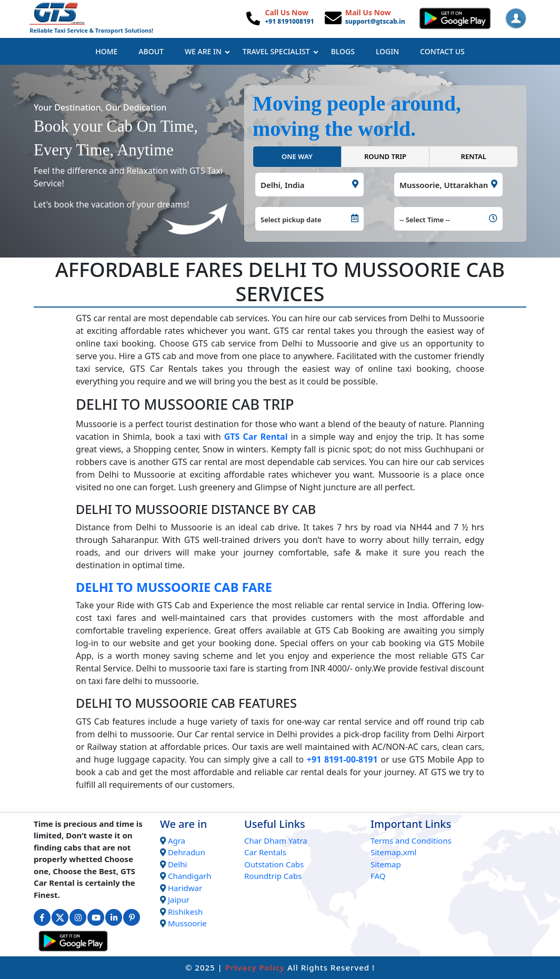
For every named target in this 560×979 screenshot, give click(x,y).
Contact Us (442, 51)
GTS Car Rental (256, 437)
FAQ (378, 876)
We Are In (207, 51)
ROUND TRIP (385, 156)
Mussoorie (187, 923)
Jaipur (179, 899)
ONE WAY (297, 156)
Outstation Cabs (274, 864)
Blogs (343, 51)
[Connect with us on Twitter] (60, 917)
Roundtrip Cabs (273, 876)
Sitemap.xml (394, 852)
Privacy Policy (255, 967)
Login (387, 51)
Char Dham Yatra (276, 840)
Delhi (177, 864)
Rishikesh (185, 912)
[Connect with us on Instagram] (78, 917)
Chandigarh (190, 876)
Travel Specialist (281, 51)
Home (106, 51)
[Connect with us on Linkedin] (114, 917)
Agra (177, 840)
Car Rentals (265, 852)
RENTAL (474, 156)
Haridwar (185, 888)
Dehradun (187, 852)
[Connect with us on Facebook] (42, 917)
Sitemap (386, 864)
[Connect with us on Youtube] (96, 917)
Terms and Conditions (411, 840)
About (151, 51)
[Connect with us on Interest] (132, 917)
